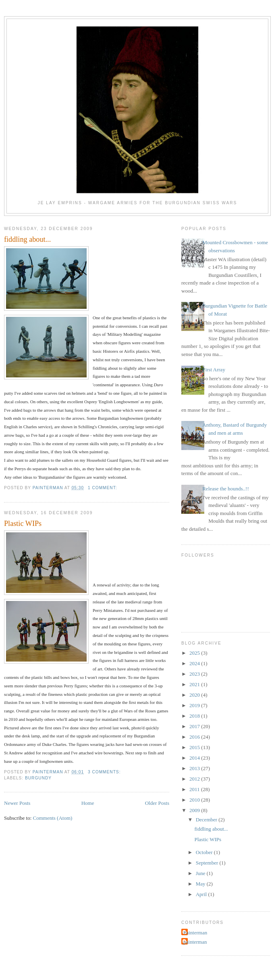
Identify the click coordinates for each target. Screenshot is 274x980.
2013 (195, 768)
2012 (195, 779)
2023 (195, 674)
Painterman (195, 933)
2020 (195, 695)
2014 (195, 758)
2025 (195, 653)
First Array (214, 370)
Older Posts (157, 803)
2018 (195, 716)
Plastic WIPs (23, 524)
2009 (195, 810)
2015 (195, 747)
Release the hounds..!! (226, 489)
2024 (195, 663)
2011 (195, 789)
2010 (195, 800)
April (202, 894)
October (205, 852)
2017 (195, 726)
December (207, 820)
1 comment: (103, 488)
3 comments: (105, 772)
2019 (195, 705)
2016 (195, 737)
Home (88, 803)
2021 (195, 684)
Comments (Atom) (53, 818)
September (208, 863)
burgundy (38, 778)
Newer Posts (17, 803)
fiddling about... (27, 239)
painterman (195, 942)
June (201, 873)
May (201, 884)
